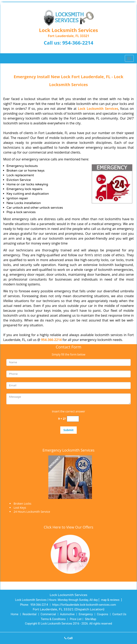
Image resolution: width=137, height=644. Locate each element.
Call (68, 638)
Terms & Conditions (53, 619)
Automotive (67, 614)
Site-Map (91, 619)
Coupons (102, 614)
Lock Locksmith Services (98, 109)
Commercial (48, 614)
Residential (30, 614)
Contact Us (119, 614)
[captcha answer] (73, 419)
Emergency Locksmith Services (69, 450)
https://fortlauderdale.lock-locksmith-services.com (84, 605)
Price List (76, 619)
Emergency (86, 614)
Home (15, 614)
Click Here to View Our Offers (69, 527)
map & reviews (111, 600)
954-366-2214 (78, 43)
